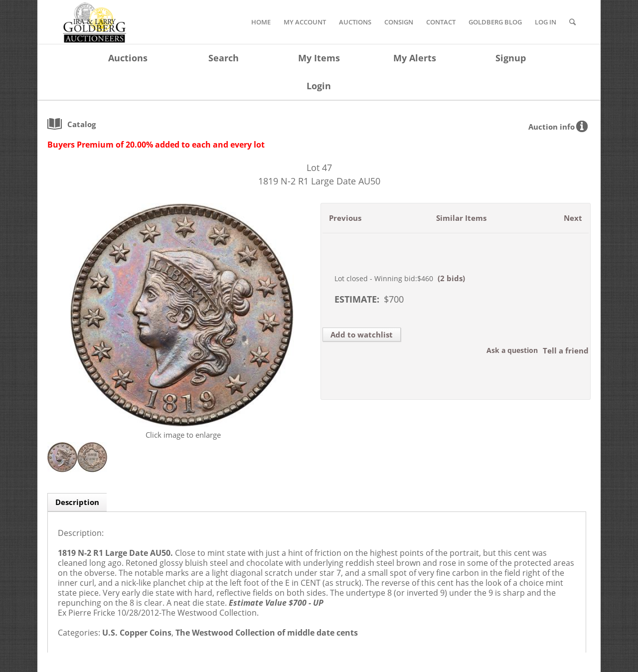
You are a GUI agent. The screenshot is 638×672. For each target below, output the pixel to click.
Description (77, 502)
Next (573, 218)
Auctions (128, 58)
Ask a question (512, 350)
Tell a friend (566, 350)
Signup (511, 58)
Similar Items (461, 218)
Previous (345, 218)
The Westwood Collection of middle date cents (267, 633)
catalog (81, 124)
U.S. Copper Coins (137, 633)
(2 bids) (451, 278)
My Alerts (415, 58)
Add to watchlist (362, 335)
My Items (319, 58)
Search (224, 58)
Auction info (552, 127)
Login (319, 86)
